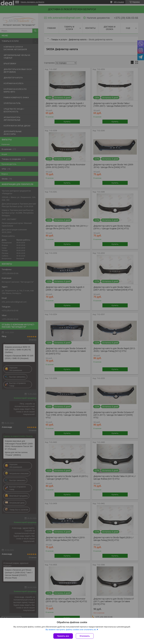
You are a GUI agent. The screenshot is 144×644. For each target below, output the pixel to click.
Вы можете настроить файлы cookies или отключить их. (71, 630)
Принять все (63, 636)
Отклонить (85, 636)
